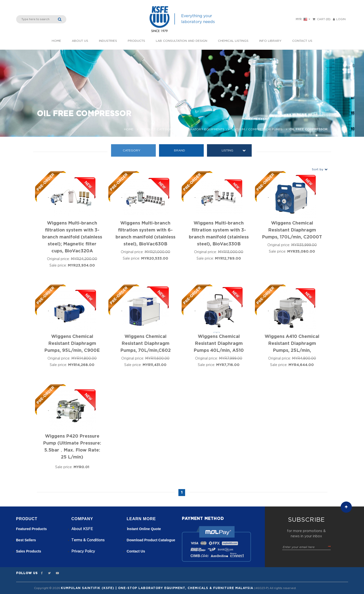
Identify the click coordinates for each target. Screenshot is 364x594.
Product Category (157, 129)
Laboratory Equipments (203, 129)
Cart (321, 19)
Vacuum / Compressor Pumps (257, 129)
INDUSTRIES (108, 41)
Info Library (270, 41)
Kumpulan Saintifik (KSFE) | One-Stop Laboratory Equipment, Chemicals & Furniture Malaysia (157, 588)
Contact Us (302, 41)
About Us (80, 41)
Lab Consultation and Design (182, 41)
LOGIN (339, 19)
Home (56, 41)
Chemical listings (233, 41)
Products (136, 41)
